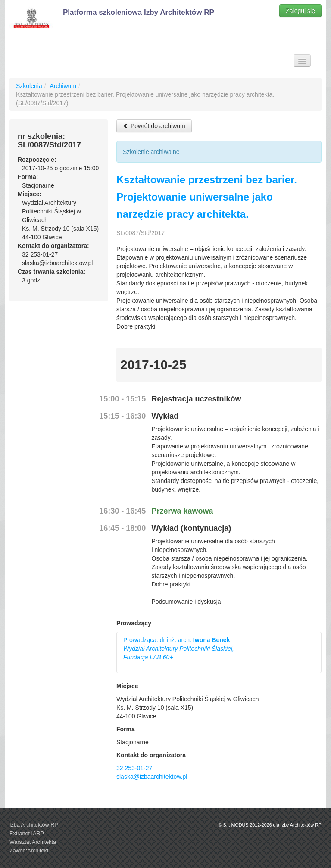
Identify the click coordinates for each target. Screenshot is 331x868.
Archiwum (63, 86)
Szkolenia (29, 86)
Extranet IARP (27, 834)
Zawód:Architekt (29, 851)
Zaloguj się (300, 11)
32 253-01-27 (134, 768)
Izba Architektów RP (34, 825)
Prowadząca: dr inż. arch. (179, 649)
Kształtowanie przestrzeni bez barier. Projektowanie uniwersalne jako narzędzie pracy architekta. (207, 197)
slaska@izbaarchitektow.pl (152, 777)
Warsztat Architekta (33, 842)
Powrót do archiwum (154, 126)
